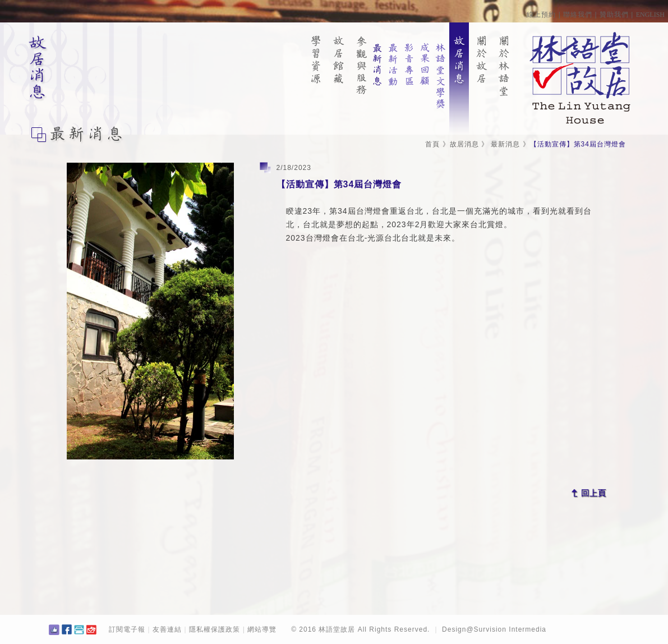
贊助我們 (614, 15)
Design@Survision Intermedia (494, 629)
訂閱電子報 (127, 629)
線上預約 (541, 15)
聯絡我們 (578, 15)
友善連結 (167, 629)
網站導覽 (262, 629)
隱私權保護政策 (215, 629)
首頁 (432, 144)
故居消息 (464, 144)
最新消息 (505, 144)
